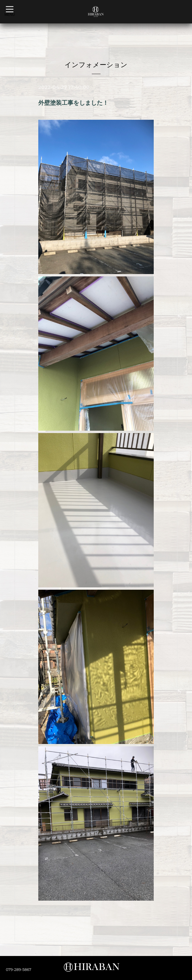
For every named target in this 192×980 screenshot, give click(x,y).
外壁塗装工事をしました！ (73, 103)
